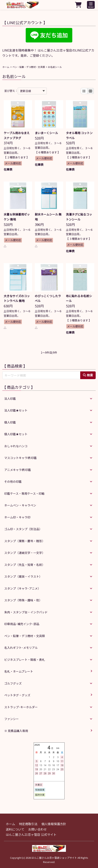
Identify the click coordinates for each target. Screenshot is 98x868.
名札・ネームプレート (19, 671)
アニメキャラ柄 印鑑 (18, 470)
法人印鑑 (10, 399)
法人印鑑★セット (16, 410)
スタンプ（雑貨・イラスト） (23, 576)
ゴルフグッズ (13, 683)
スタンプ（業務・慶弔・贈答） (25, 541)
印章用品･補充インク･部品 (22, 624)
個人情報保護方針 (54, 824)
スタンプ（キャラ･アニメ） (22, 588)
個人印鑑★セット (16, 434)
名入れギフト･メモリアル (21, 648)
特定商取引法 (28, 824)
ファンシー (12, 719)
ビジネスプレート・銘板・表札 (25, 660)
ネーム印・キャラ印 (17, 517)
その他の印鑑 (13, 481)
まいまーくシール (46, 133)
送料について (15, 829)
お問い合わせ (37, 829)
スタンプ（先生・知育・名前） (25, 565)
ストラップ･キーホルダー (21, 707)
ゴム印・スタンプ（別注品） (23, 529)
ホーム (6, 67)
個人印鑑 (10, 422)
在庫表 (8, 169)
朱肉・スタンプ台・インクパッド (26, 612)
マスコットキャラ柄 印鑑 (20, 458)
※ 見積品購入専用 (16, 731)
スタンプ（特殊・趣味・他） (23, 600)
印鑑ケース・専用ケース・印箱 (24, 493)
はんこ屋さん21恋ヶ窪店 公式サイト (31, 834)
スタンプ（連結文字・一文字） (25, 553)
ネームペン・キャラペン (20, 505)
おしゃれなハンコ (16, 446)
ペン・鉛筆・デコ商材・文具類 (29, 67)
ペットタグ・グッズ (17, 695)
